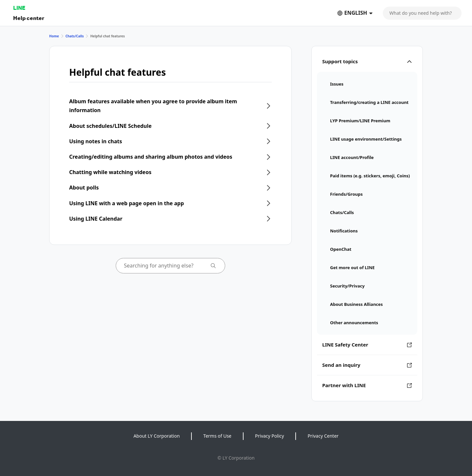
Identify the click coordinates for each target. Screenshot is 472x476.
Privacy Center (323, 436)
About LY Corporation (157, 436)
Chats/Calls (75, 36)
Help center (29, 18)
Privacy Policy (269, 436)
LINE (19, 8)
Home (54, 36)
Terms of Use (217, 436)
